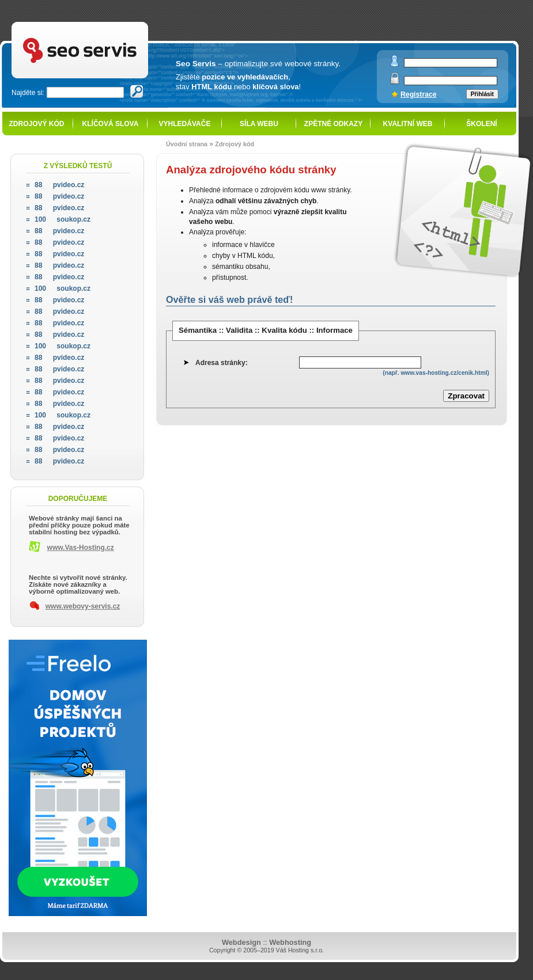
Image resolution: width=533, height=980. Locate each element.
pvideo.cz (59, 185)
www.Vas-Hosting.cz (81, 548)
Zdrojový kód (36, 124)
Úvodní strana (187, 144)
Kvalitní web (408, 124)
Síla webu (259, 124)
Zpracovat (466, 396)
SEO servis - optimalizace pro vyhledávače (104, 23)
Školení (481, 124)
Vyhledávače (185, 124)
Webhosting (290, 942)
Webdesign (241, 942)
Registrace (419, 94)
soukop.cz (63, 219)
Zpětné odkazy (333, 124)
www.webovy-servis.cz (83, 606)
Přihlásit (482, 94)
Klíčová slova (111, 124)
